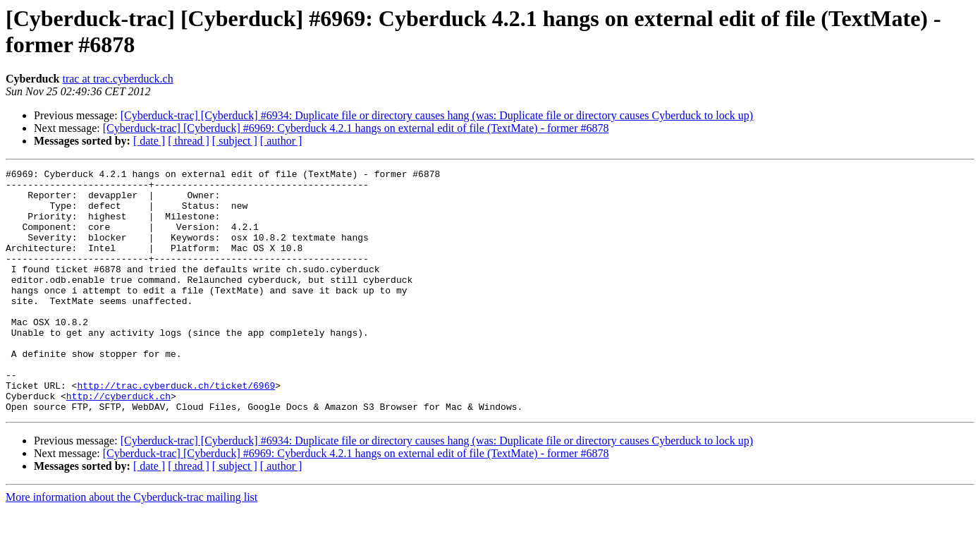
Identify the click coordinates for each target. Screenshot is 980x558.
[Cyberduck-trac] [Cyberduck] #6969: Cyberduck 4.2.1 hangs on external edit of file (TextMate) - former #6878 (356, 128)
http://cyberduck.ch (118, 442)
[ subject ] (235, 141)
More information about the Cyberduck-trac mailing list (131, 546)
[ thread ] (189, 141)
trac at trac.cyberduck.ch (117, 79)
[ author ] (281, 141)
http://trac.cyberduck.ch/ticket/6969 (176, 430)
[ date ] (149, 141)
